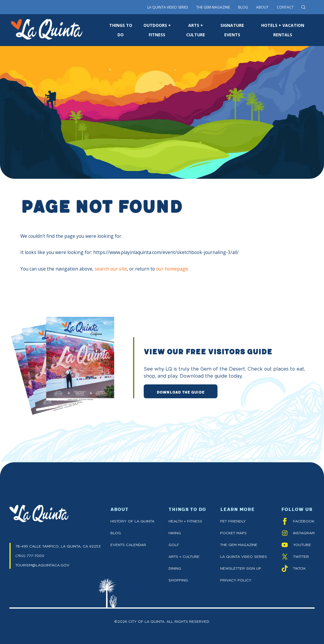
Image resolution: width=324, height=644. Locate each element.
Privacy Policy (236, 580)
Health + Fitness (185, 521)
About (262, 7)
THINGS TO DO (121, 30)
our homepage (172, 269)
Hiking (175, 533)
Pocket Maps (233, 533)
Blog (243, 7)
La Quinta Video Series (168, 7)
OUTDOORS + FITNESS (157, 30)
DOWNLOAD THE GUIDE (181, 392)
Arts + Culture (184, 557)
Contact (285, 7)
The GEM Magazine (239, 545)
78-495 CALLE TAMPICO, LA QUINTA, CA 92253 (58, 546)
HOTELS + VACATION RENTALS (283, 30)
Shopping (178, 580)
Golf (174, 545)
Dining (175, 568)
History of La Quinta (132, 521)
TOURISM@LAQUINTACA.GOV (42, 565)
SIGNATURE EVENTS (232, 30)
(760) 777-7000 (30, 556)
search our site (111, 269)
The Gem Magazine (213, 7)
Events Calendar (128, 545)
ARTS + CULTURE (196, 30)
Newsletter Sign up (241, 568)
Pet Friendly (233, 521)
